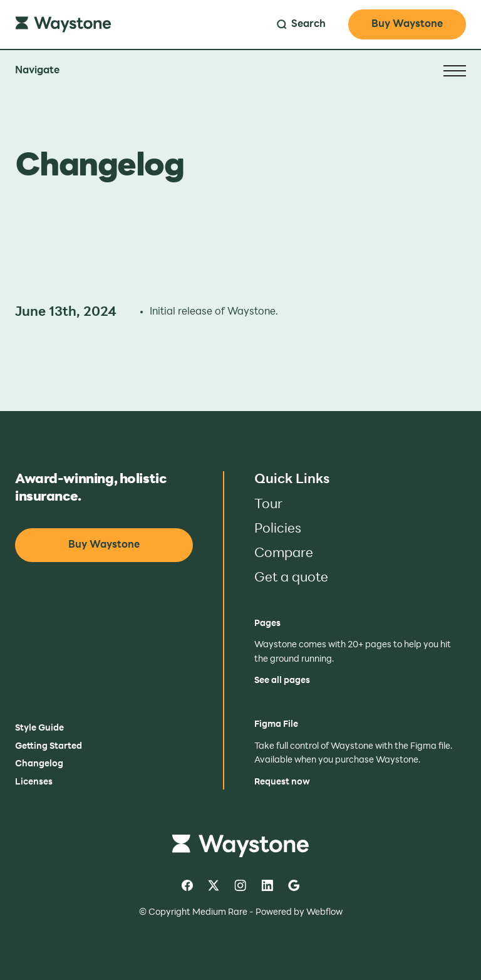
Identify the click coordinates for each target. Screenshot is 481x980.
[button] (240, 71)
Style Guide (39, 728)
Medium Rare (220, 913)
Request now (282, 782)
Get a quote (291, 578)
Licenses (34, 782)
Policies (278, 529)
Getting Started (49, 747)
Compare (284, 554)
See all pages (282, 681)
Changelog (39, 764)
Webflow (324, 913)
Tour (268, 505)
